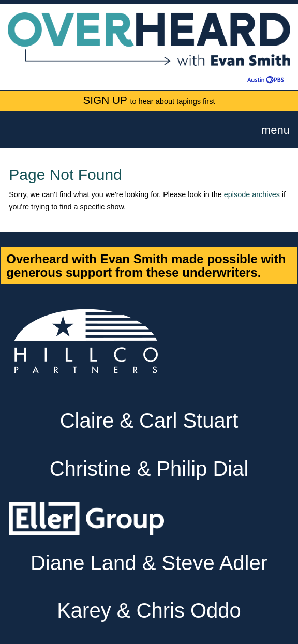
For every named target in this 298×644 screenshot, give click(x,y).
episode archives (252, 194)
